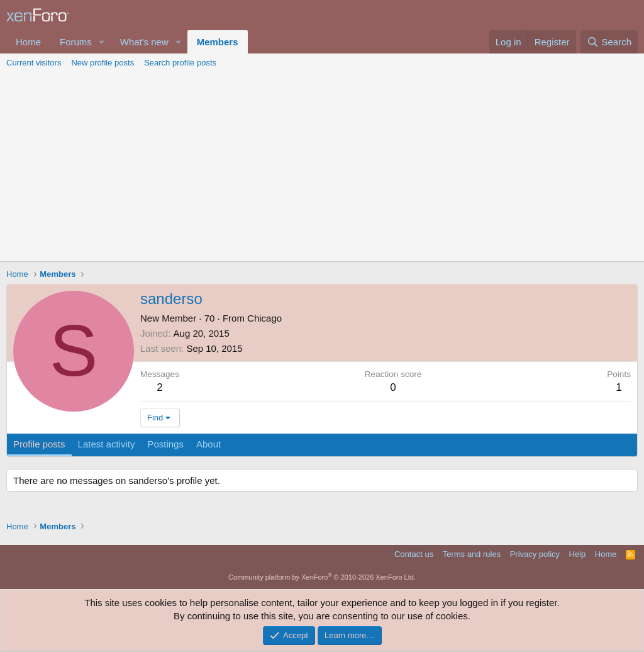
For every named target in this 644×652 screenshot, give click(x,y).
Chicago (264, 318)
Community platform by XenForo (322, 577)
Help (578, 554)
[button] (102, 42)
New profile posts (103, 63)
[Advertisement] (322, 167)
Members (218, 42)
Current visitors (34, 63)
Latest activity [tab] (107, 444)
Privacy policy (535, 554)
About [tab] (208, 444)
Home (28, 42)
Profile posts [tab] (39, 444)
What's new (144, 42)
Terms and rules (472, 554)
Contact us (414, 554)
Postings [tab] (165, 444)
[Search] (609, 42)
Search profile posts (180, 63)
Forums (76, 42)
